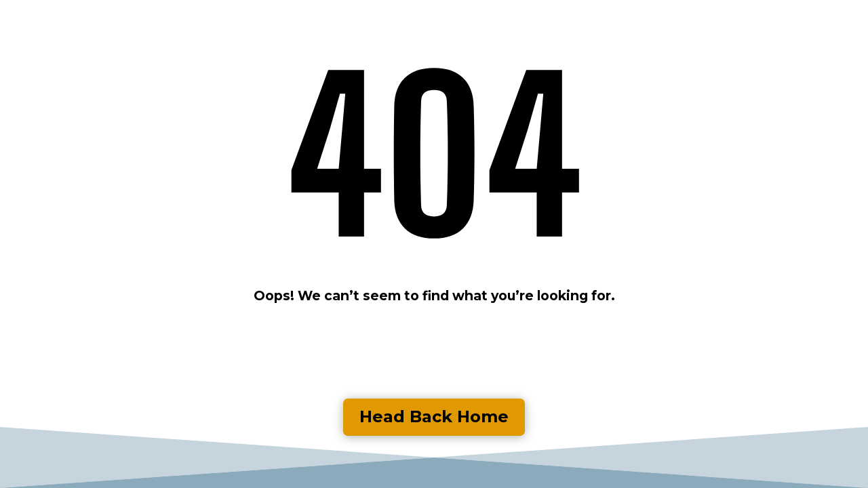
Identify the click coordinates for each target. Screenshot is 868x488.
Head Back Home (434, 416)
